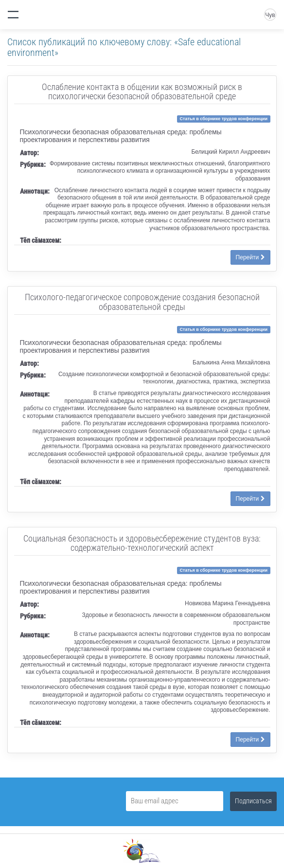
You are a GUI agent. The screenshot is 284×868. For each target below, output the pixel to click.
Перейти (250, 257)
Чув (270, 15)
